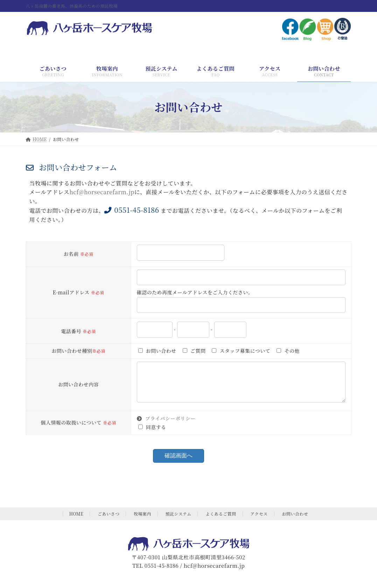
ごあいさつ (109, 521)
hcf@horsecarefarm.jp (102, 192)
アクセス (259, 521)
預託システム (179, 521)
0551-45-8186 (132, 210)
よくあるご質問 (221, 521)
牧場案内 (142, 521)
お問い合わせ (295, 521)
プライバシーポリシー (166, 425)
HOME (76, 521)
